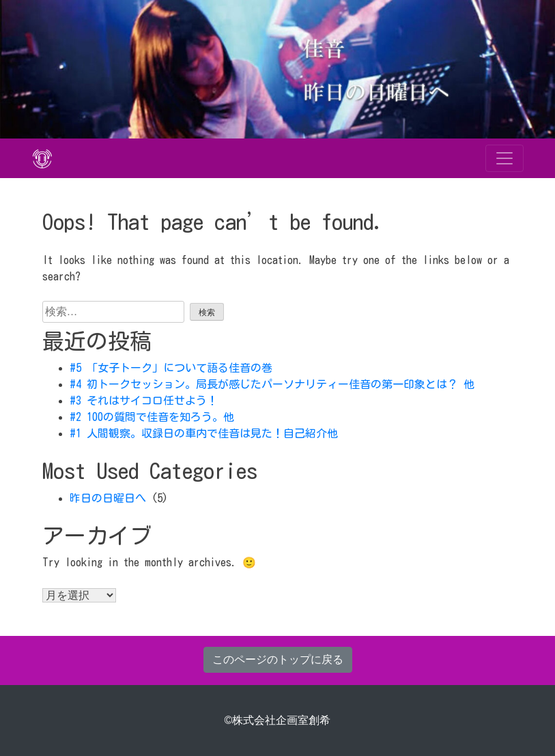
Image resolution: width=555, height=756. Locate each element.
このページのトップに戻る (278, 659)
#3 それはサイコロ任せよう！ (144, 401)
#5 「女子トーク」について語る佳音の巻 (171, 368)
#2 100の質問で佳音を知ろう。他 (152, 417)
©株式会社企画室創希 (278, 720)
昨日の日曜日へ (108, 498)
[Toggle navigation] (504, 158)
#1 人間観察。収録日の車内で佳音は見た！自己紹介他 (204, 433)
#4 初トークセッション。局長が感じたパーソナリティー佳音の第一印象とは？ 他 (272, 384)
